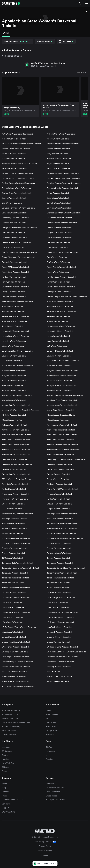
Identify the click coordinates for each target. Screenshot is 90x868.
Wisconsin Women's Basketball (15, 672)
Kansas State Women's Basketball (16, 336)
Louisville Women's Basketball (59, 356)
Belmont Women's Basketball (59, 168)
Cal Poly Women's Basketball (59, 203)
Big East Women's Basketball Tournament (19, 178)
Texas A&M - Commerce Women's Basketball (20, 568)
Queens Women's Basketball (14, 504)
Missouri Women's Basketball (14, 400)
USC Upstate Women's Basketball (61, 617)
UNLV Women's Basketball (13, 617)
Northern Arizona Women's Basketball (62, 445)
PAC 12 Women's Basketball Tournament (18, 479)
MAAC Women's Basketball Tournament (63, 361)
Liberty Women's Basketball (13, 346)
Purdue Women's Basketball (58, 499)
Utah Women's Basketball (12, 632)
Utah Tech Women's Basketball (60, 627)
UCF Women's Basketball (12, 602)
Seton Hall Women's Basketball (15, 528)
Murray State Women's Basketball (61, 410)
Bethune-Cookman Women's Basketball (63, 173)
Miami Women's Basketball (13, 385)
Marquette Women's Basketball (60, 366)
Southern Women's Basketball (59, 543)
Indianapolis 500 (9, 735)
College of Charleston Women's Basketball (19, 228)
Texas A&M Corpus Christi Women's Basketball (66, 568)
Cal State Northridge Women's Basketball (19, 208)
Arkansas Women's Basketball (14, 154)
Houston (6, 759)
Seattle (5, 755)
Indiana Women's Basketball (58, 316)
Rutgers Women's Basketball (59, 509)
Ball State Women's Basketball (59, 159)
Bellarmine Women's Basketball (15, 168)
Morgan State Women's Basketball (16, 405)
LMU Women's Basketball (57, 346)
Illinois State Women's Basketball (60, 306)
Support (5, 808)
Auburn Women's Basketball (13, 159)
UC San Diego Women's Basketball (61, 598)
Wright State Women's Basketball (15, 681)
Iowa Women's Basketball (57, 321)
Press (4, 796)
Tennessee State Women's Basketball (17, 563)
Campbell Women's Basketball (14, 213)
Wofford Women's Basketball (14, 676)
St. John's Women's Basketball (14, 548)
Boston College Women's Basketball (17, 188)
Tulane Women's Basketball (58, 588)
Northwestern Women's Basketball (16, 454)
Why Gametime (8, 812)
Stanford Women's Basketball (59, 548)
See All (81, 73)
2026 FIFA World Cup (11, 710)
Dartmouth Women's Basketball (15, 237)
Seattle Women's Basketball (13, 524)
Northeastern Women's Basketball (16, 445)
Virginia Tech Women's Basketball (16, 642)
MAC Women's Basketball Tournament (17, 366)
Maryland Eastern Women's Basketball (62, 371)
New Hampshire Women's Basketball (62, 425)
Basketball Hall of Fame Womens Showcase (20, 163)
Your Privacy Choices (43, 842)
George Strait (52, 730)
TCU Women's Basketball (12, 558)
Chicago (6, 767)
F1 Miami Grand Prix (10, 718)
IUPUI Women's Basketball (13, 326)
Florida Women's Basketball (58, 272)
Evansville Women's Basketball (14, 262)
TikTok (49, 747)
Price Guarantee (53, 792)
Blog (4, 788)
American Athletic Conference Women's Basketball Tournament (23, 144)
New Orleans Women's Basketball (16, 430)
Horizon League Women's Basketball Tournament (67, 297)
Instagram (50, 751)
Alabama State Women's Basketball (61, 134)
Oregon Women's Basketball (59, 474)
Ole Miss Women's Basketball (14, 469)
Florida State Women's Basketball (16, 272)
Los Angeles (7, 747)
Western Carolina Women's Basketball (62, 657)
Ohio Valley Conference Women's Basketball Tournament (68, 459)
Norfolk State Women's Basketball (61, 430)
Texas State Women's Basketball (15, 578)
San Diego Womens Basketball (14, 519)
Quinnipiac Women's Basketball (60, 504)
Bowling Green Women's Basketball (16, 193)
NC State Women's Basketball (14, 415)
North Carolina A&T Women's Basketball (63, 435)
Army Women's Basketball (57, 154)
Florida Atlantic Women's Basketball (61, 267)
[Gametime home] (12, 3)
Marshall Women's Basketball (14, 371)
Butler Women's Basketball (58, 198)
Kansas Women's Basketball (58, 336)
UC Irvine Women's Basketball (59, 593)
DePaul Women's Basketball (58, 242)
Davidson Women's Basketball (59, 237)
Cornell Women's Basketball (13, 233)
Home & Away (45, 41)
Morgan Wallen (52, 714)
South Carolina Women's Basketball (61, 533)
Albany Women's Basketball (58, 139)
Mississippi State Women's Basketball (17, 395)
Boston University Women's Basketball (63, 188)
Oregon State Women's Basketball (16, 474)
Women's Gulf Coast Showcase (60, 676)
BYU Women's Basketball (12, 203)
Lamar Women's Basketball (58, 341)
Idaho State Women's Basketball (60, 302)
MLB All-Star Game (10, 714)
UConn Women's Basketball (13, 607)
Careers (5, 792)
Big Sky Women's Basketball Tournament (64, 178)
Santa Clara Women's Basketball (60, 519)
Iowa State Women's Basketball (15, 321)
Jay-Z (49, 710)
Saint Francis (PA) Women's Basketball (18, 514)
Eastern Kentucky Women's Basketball (62, 252)
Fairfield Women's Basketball (59, 262)
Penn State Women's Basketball (15, 484)
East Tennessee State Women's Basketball (19, 252)
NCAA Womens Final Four (12, 420)
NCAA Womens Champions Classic (61, 415)
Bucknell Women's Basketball (14, 198)
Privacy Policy (45, 846)
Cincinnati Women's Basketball (59, 218)
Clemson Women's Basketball (14, 223)
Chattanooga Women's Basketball (16, 218)
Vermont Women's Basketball (14, 637)
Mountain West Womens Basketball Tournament (21, 410)
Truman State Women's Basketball (16, 588)
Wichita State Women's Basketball (61, 662)
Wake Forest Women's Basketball (16, 647)
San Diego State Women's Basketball (62, 514)
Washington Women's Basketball (15, 652)
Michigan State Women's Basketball (61, 385)
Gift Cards (6, 804)
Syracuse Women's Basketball (59, 553)
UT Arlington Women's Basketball (60, 622)
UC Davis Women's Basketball (14, 593)
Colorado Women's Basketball (59, 228)
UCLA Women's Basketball (58, 602)
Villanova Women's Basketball (59, 637)
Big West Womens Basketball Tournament (64, 183)
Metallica (50, 735)
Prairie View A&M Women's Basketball (62, 489)
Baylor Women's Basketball (58, 163)
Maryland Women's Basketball (14, 376)
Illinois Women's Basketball (13, 311)
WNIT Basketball (54, 672)
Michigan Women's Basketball (14, 390)
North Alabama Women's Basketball (16, 435)
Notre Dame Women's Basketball (60, 454)
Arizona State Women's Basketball (16, 149)
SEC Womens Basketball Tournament (62, 524)
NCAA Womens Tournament (58, 420)
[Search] (80, 3)
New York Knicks (9, 730)
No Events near (18, 41)
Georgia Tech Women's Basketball (61, 287)
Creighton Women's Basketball (59, 233)
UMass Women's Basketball (58, 607)
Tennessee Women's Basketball (60, 563)
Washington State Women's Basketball (63, 647)
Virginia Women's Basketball (58, 642)
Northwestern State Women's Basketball (63, 450)
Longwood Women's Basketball (60, 351)
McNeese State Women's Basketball (62, 376)
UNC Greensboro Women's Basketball (62, 612)
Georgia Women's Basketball (14, 292)
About (4, 784)
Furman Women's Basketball (58, 282)
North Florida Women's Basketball (61, 440)
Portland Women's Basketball (14, 489)
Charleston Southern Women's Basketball (64, 213)
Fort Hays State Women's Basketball (62, 277)
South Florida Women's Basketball (16, 538)
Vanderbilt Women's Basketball (60, 632)
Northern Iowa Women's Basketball (16, 450)
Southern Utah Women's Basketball (16, 543)
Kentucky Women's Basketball (14, 341)
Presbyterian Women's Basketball (16, 494)
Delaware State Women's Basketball (17, 242)
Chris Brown (51, 722)
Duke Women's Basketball (58, 247)
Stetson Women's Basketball (14, 553)
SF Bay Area (7, 751)
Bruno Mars (51, 726)
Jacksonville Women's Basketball (15, 331)
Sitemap (45, 855)
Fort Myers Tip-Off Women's (14, 282)
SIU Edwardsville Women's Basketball (62, 528)
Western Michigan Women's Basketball (18, 662)
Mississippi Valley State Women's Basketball (65, 395)
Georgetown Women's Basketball (16, 287)
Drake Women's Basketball (13, 247)
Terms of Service (45, 851)
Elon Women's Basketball (57, 257)
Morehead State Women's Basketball (62, 400)
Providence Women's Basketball (15, 499)
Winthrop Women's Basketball (59, 667)
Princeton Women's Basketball (59, 494)
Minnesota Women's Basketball (60, 390)
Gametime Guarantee (55, 788)
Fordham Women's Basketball (14, 277)
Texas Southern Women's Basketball (62, 573)
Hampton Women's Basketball (14, 297)
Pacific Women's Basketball (58, 479)
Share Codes (52, 796)
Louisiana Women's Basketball (14, 356)
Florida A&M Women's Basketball (15, 267)
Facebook (50, 759)
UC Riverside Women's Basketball (16, 598)
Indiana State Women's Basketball (16, 316)
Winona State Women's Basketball (16, 667)
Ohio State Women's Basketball (15, 459)
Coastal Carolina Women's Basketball (62, 223)
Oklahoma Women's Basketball (60, 464)
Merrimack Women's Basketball (60, 380)
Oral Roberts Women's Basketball (61, 469)
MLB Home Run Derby (11, 726)
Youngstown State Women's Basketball (18, 686)
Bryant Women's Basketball (58, 193)
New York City (8, 763)
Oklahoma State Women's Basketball (17, 464)
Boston (5, 771)
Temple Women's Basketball (59, 558)
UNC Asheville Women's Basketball (16, 612)
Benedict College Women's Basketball (18, 173)
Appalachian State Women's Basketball (63, 144)
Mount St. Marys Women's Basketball (62, 405)
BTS (48, 718)
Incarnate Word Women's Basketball (62, 311)
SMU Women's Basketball (12, 533)
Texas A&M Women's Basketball (15, 573)
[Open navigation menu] (87, 3)
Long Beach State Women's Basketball (18, 351)
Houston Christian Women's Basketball (18, 302)
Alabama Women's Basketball (14, 139)
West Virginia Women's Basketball (16, 657)
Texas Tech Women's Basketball (60, 578)
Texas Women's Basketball (13, 583)
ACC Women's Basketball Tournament (17, 134)
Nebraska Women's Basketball (14, 425)
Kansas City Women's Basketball (60, 331)
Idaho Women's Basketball (13, 306)
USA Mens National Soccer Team (16, 722)
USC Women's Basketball (12, 622)
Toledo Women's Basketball (58, 583)
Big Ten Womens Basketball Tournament (18, 183)
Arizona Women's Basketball (59, 149)
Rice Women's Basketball (12, 509)
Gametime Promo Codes (12, 800)
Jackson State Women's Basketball (61, 326)
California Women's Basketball (59, 208)
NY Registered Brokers (56, 800)
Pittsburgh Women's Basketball (60, 484)
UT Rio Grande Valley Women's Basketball (19, 627)
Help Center (51, 784)
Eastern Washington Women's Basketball (18, 257)
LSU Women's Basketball (12, 361)
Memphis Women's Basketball (14, 380)
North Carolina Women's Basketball (16, 440)
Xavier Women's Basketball (58, 681)
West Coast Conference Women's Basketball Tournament (68, 652)
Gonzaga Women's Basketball (59, 292)
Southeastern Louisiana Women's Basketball (65, 538)
